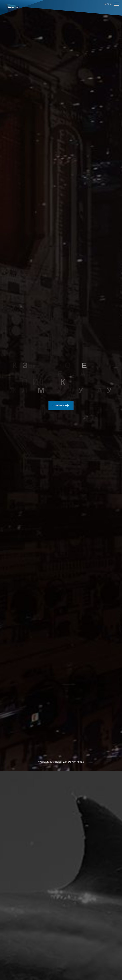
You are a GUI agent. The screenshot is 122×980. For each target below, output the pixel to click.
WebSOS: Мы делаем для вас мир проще (61, 609)
